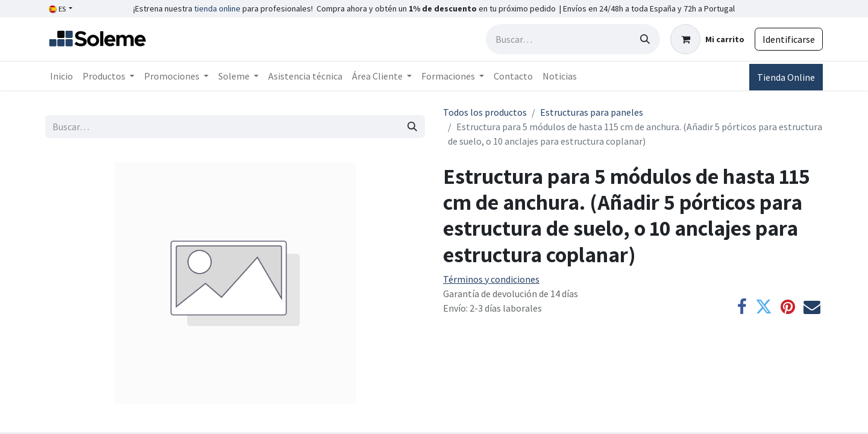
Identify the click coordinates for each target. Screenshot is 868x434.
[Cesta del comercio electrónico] (707, 39)
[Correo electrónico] (812, 307)
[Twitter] (764, 307)
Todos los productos (485, 112)
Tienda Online (786, 77)
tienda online (217, 8)
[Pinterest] (788, 307)
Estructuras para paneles (592, 112)
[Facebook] (742, 307)
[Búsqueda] (645, 39)
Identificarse (789, 39)
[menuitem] (61, 76)
